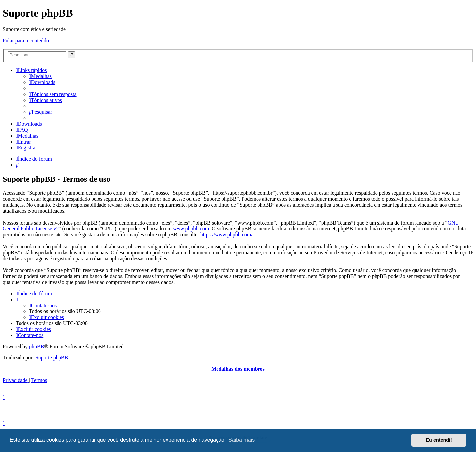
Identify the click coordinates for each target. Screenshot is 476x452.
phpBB (37, 346)
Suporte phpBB (52, 358)
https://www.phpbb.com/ (226, 235)
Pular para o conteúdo (26, 41)
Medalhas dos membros (238, 369)
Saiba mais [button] (241, 440)
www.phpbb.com (191, 229)
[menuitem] (40, 76)
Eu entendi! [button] (439, 440)
